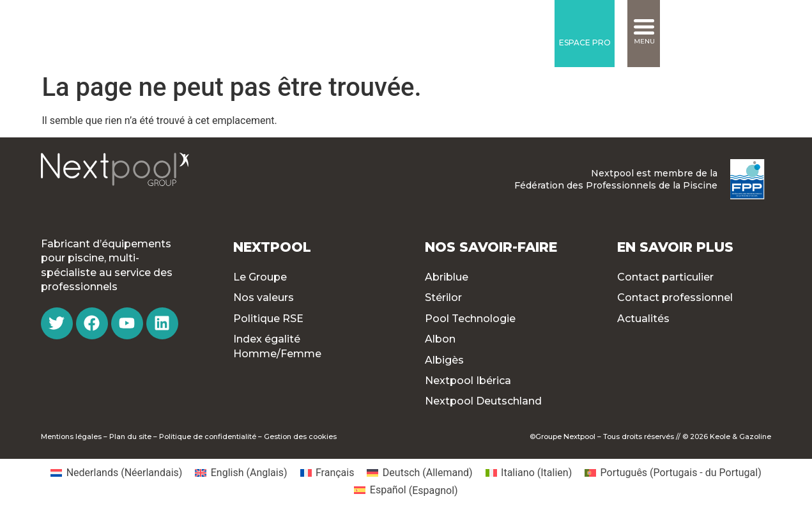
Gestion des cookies (300, 436)
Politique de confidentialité (208, 436)
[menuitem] (116, 473)
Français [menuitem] (335, 473)
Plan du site (130, 436)
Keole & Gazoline (740, 436)
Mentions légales (71, 436)
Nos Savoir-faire (491, 247)
